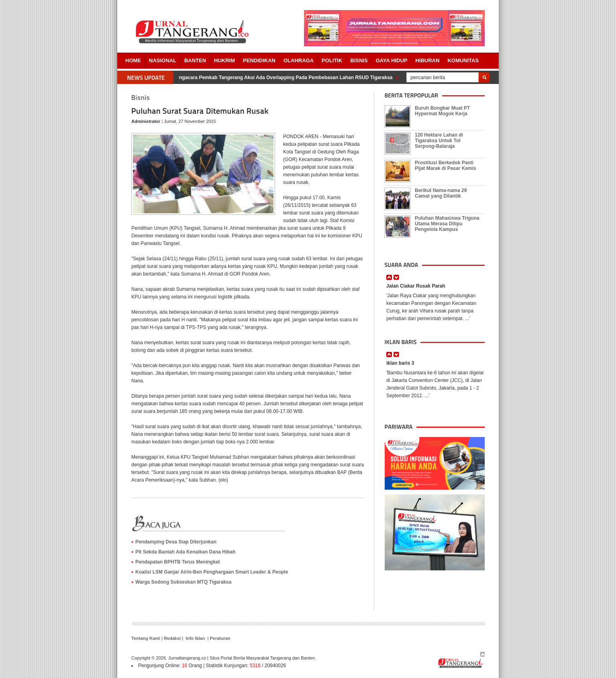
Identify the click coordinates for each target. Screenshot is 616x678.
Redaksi (172, 638)
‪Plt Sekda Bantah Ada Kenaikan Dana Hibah (186, 552)
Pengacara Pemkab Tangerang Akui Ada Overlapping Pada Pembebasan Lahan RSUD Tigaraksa (284, 78)
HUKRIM (224, 60)
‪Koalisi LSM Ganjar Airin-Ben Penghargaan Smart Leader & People (212, 572)
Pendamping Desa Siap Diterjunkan (176, 542)
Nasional (163, 60)
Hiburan (427, 60)
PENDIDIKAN (259, 60)
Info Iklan (195, 638)
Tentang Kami (146, 638)
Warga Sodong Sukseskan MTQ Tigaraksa (183, 582)
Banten (195, 60)
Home (133, 60)
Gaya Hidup (392, 60)
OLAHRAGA (299, 60)
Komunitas (463, 60)
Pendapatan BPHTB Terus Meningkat (177, 562)
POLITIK (332, 60)
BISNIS (359, 60)
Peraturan (220, 638)
